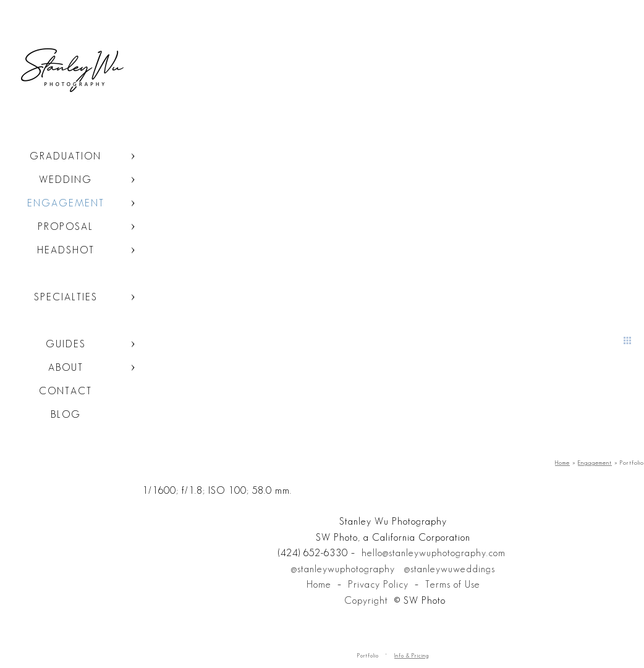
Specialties (66, 297)
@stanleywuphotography (343, 569)
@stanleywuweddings (450, 569)
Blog (66, 414)
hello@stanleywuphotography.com (434, 553)
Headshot (66, 250)
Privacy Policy (378, 584)
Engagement (66, 203)
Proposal (66, 226)
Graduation (66, 156)
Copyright (366, 600)
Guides (66, 344)
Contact (66, 391)
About (66, 367)
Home (319, 584)
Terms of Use (453, 584)
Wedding (66, 180)
